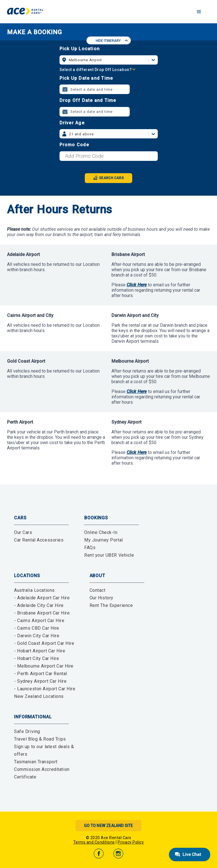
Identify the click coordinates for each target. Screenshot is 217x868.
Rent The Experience (111, 605)
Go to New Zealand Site (108, 826)
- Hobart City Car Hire (37, 658)
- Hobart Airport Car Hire (40, 651)
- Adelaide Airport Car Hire (42, 598)
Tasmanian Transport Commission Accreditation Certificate (42, 769)
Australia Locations (34, 590)
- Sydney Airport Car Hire (40, 681)
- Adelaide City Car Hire (39, 605)
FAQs (90, 548)
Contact (98, 590)
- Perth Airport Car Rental (41, 674)
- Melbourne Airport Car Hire (44, 666)
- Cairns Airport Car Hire (39, 621)
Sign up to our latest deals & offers (44, 750)
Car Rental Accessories (39, 540)
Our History (101, 598)
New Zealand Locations (39, 696)
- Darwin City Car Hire (37, 636)
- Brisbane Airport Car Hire (42, 613)
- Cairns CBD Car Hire (37, 628)
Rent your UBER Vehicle (109, 555)
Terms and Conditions (94, 842)
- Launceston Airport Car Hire (45, 689)
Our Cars (23, 532)
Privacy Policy (131, 842)
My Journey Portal (104, 540)
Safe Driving (27, 731)
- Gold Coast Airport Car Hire (44, 643)
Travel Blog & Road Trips (40, 739)
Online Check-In (101, 532)
